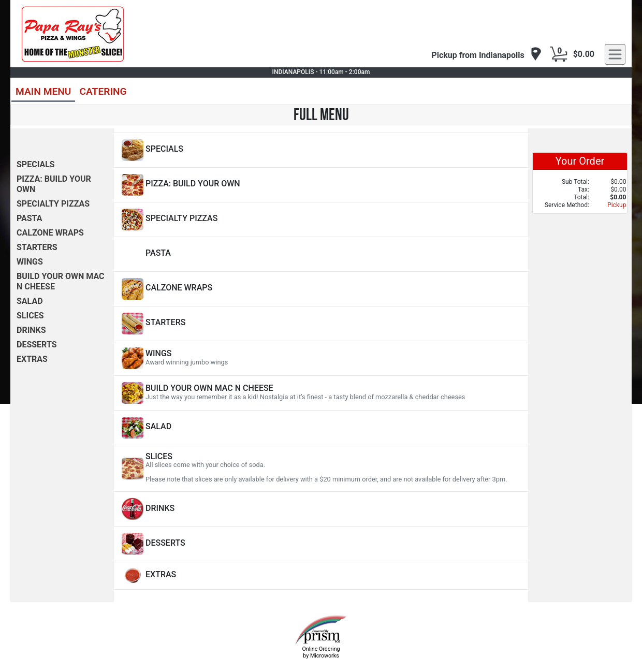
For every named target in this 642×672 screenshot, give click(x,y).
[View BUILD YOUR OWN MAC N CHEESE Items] (321, 393)
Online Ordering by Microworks (321, 652)
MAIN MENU (43, 91)
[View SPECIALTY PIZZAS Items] (321, 220)
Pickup (617, 205)
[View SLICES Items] (321, 468)
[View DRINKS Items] (321, 509)
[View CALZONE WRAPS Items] (321, 289)
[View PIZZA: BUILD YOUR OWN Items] (321, 185)
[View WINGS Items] (321, 358)
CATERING (103, 91)
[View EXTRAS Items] (321, 575)
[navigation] (486, 55)
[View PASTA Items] (321, 254)
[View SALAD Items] (321, 428)
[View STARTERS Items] (321, 324)
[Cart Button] (559, 54)
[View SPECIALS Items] (321, 150)
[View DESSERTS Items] (321, 544)
